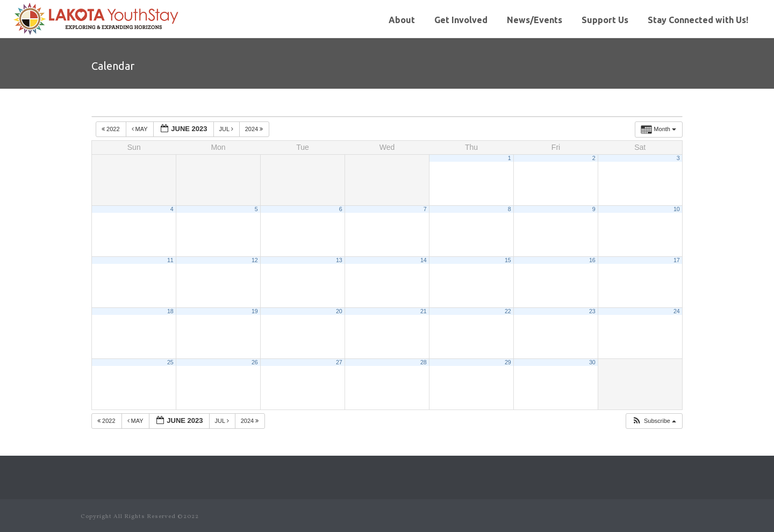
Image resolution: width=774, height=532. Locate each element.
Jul (227, 129)
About (402, 20)
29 (508, 362)
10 (677, 209)
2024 (255, 129)
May (141, 129)
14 (424, 260)
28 (424, 362)
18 (170, 311)
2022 (112, 129)
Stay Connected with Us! (698, 20)
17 (677, 260)
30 (592, 362)
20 (339, 311)
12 (255, 260)
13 (339, 260)
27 (339, 362)
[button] (654, 421)
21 (424, 311)
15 (508, 260)
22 (508, 311)
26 (255, 362)
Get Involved (461, 20)
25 (170, 362)
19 (255, 311)
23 (592, 311)
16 (592, 260)
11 (170, 260)
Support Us (605, 20)
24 (677, 311)
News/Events (535, 20)
